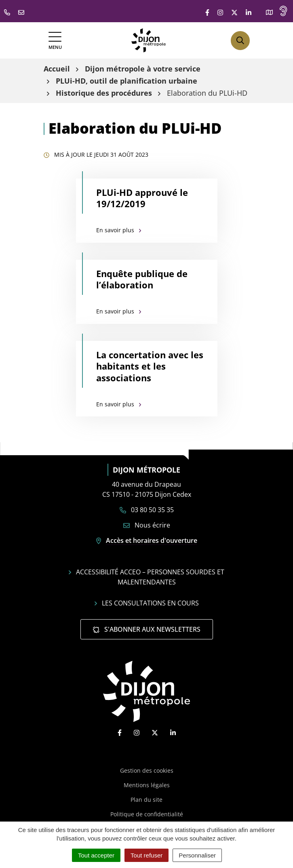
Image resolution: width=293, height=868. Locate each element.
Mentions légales (147, 785)
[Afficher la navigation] (55, 41)
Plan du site (146, 800)
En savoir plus (119, 230)
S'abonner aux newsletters (147, 629)
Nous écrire (147, 525)
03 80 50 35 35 (147, 510)
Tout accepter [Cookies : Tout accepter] (96, 855)
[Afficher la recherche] (240, 41)
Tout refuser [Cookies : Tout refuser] (146, 855)
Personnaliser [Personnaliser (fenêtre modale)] (197, 855)
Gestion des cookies (147, 770)
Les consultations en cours (147, 603)
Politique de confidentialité (147, 814)
